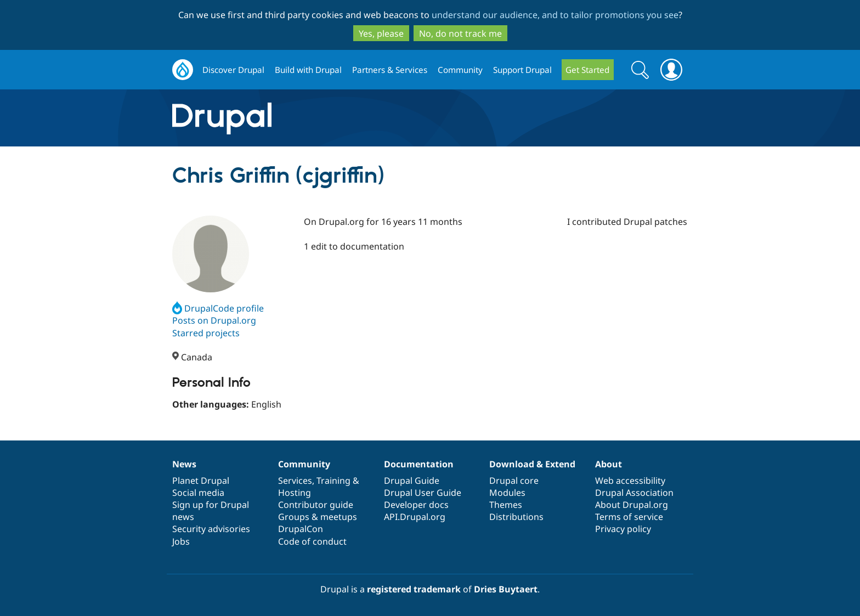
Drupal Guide (412, 481)
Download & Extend (532, 464)
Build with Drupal (308, 70)
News (184, 464)
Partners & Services (390, 70)
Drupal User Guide (423, 493)
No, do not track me (460, 33)
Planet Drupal (201, 481)
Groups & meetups (318, 517)
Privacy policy (623, 529)
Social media (198, 493)
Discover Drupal (233, 70)
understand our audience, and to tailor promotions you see (555, 15)
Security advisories (211, 529)
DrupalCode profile (218, 308)
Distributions (516, 517)
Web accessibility (630, 481)
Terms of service (629, 517)
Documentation (419, 464)
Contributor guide (316, 505)
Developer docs (416, 505)
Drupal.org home (183, 70)
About (609, 464)
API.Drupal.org (415, 517)
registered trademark (414, 589)
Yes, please (381, 33)
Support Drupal (522, 70)
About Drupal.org (632, 505)
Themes (506, 505)
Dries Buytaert (506, 589)
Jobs (181, 541)
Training (333, 481)
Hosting (295, 493)
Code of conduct (312, 541)
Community (460, 70)
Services (295, 481)
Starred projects (206, 333)
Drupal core (514, 481)
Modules (507, 493)
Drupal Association (634, 493)
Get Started (587, 70)
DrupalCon (301, 529)
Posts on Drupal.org (214, 320)
